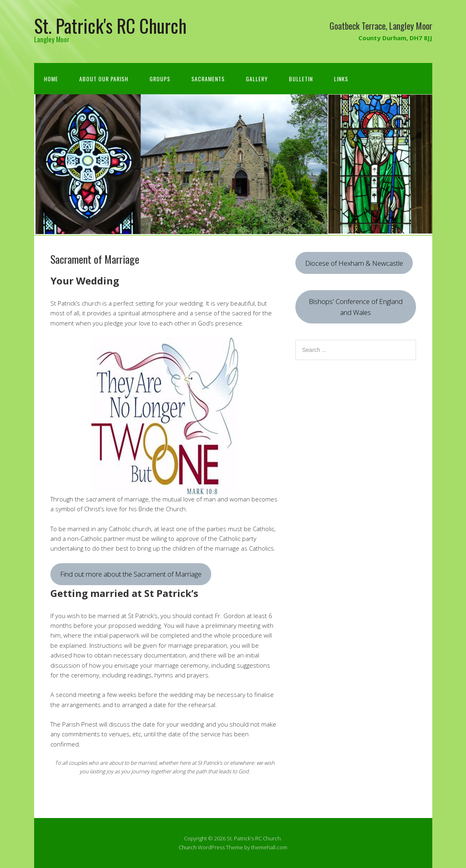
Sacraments (208, 79)
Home (51, 79)
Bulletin (301, 79)
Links (341, 79)
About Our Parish (104, 79)
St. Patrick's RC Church (110, 25)
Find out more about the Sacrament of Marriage (131, 574)
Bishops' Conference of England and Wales (356, 307)
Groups (160, 79)
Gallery (257, 79)
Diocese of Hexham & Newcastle (354, 263)
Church (188, 847)
